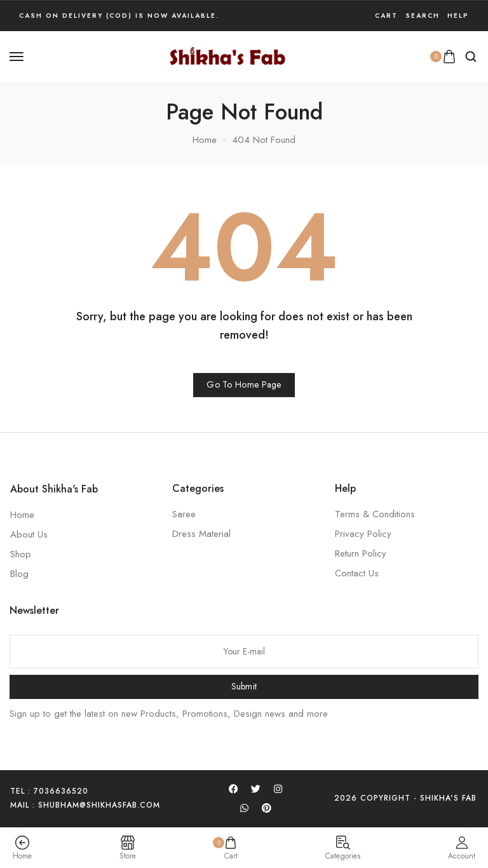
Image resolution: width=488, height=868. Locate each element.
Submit (244, 686)
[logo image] (227, 55)
